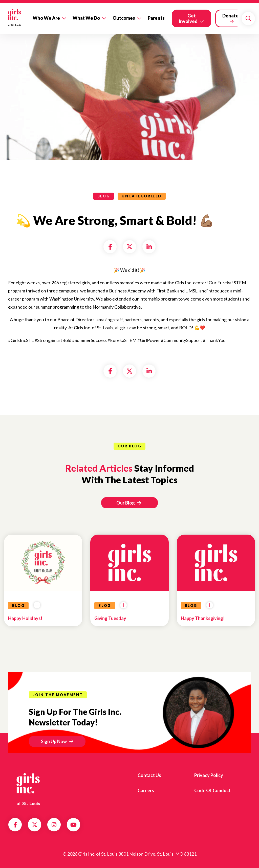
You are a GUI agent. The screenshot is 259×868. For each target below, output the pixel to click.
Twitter (35, 825)
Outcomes (124, 18)
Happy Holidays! (25, 618)
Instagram (54, 825)
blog (104, 196)
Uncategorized (142, 196)
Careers (146, 790)
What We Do (86, 18)
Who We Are (46, 18)
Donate (230, 16)
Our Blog (129, 503)
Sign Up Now (54, 741)
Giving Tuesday (110, 618)
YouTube (73, 825)
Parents (156, 18)
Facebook (15, 825)
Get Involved (188, 18)
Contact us (149, 775)
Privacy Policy (209, 775)
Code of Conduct (212, 790)
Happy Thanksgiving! (203, 618)
